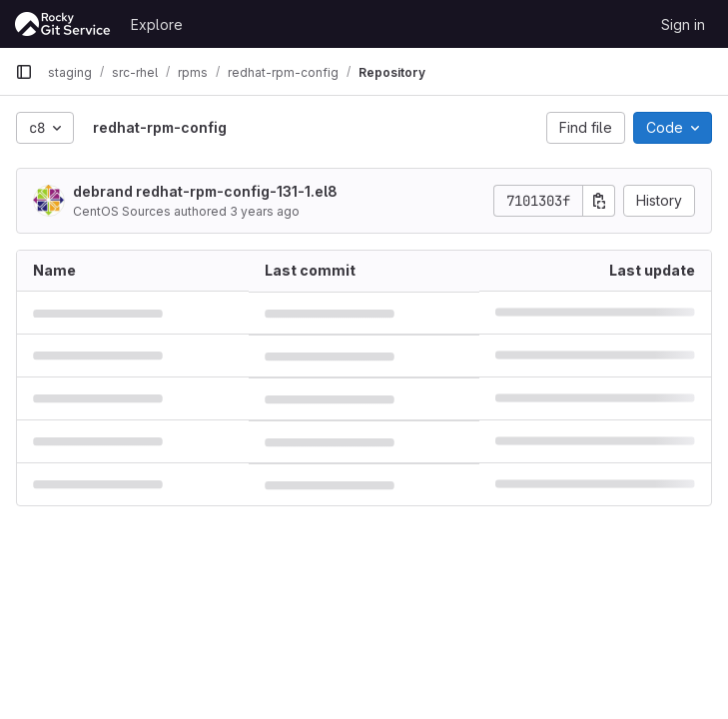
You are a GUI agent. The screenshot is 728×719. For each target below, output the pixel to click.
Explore (157, 24)
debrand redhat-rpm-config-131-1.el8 (205, 191)
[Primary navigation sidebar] (24, 72)
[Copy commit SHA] (599, 201)
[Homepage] (63, 24)
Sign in (683, 24)
